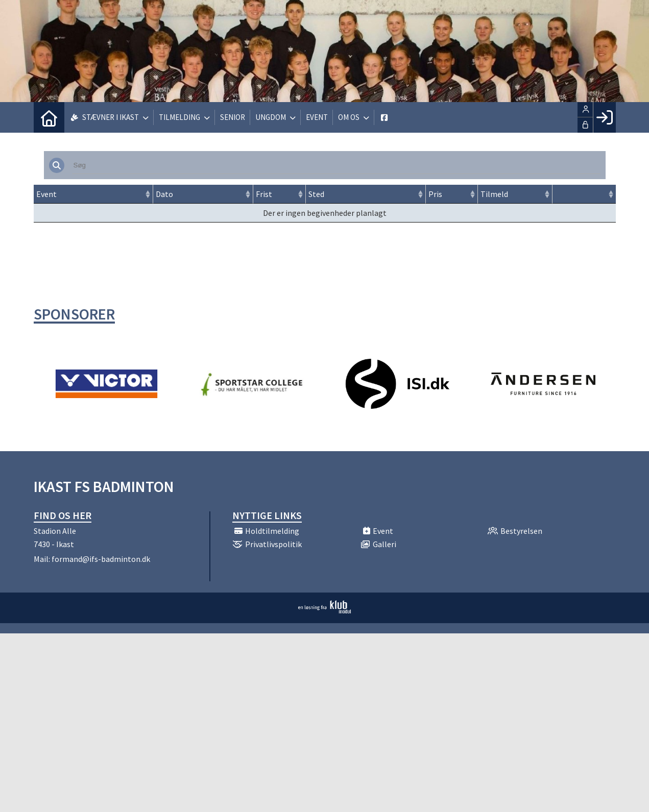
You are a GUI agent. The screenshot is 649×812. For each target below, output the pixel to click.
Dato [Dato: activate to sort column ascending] (164, 194)
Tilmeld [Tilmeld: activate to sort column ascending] (494, 194)
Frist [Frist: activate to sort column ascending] (264, 194)
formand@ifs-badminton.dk (101, 559)
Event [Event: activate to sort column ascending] (46, 194)
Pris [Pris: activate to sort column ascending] (435, 194)
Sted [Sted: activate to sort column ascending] (316, 194)
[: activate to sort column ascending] (584, 194)
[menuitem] (49, 117)
